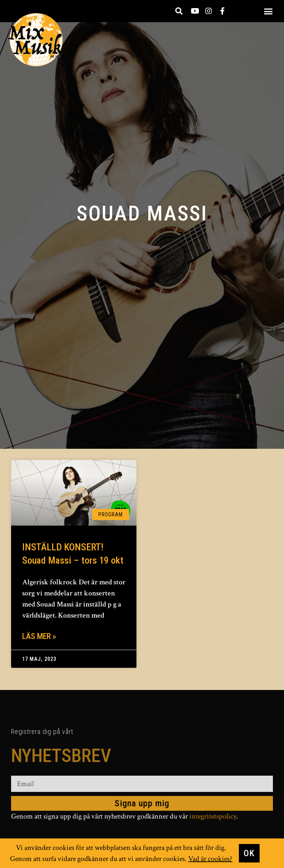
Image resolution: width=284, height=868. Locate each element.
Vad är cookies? (210, 859)
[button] (268, 11)
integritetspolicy (213, 816)
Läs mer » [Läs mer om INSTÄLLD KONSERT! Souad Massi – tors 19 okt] (39, 636)
